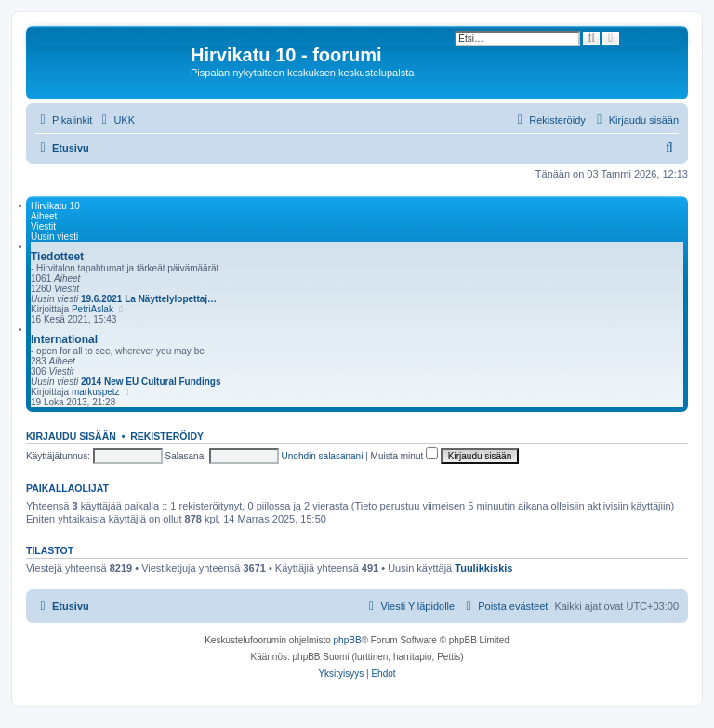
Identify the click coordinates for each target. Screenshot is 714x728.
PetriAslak (93, 309)
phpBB (348, 640)
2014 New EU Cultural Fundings (151, 382)
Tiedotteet (57, 257)
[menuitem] (116, 120)
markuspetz (96, 392)
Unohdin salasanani (323, 456)
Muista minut (404, 456)
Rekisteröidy (167, 436)
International (64, 339)
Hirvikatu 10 (55, 206)
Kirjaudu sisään (71, 436)
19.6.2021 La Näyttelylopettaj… (149, 299)
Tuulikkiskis (483, 568)
